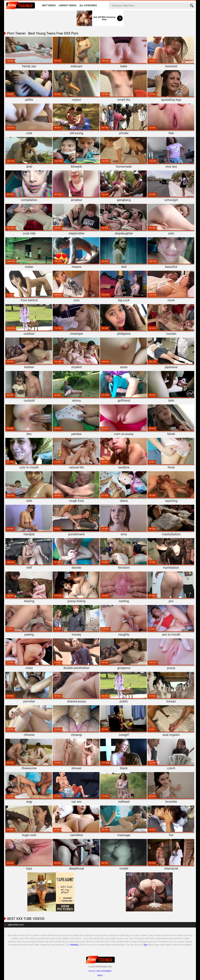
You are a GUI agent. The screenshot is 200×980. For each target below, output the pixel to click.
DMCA (100, 975)
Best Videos (49, 5)
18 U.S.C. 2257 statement (100, 971)
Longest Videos (68, 5)
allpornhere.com (16, 925)
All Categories (88, 5)
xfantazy (74, 945)
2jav (146, 945)
